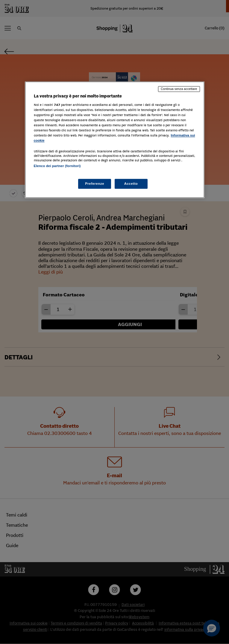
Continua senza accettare (179, 89)
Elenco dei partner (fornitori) (57, 166)
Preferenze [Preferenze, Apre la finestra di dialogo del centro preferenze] (95, 184)
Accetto (131, 184)
